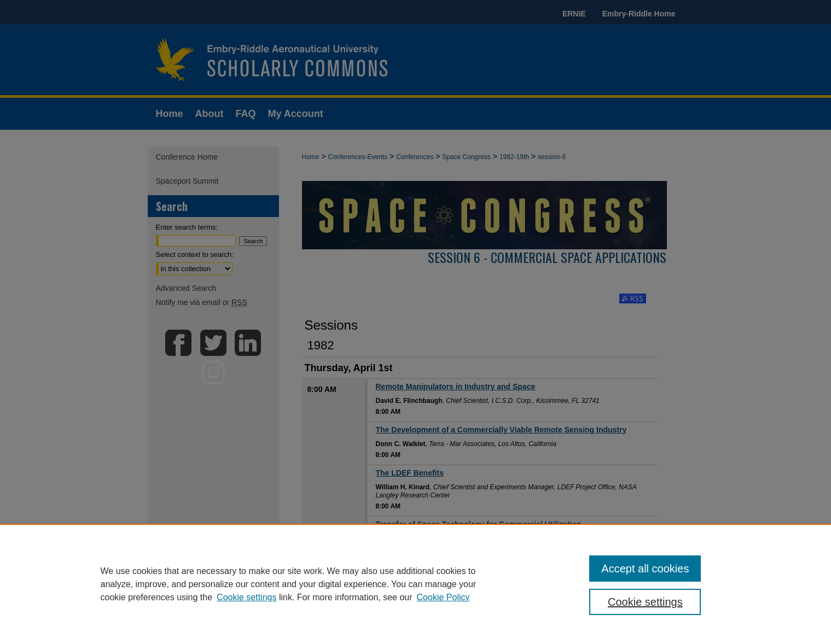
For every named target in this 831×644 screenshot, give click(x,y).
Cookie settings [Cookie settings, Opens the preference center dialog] (645, 602)
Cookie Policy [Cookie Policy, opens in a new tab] (443, 597)
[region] (415, 584)
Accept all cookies (645, 569)
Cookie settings (246, 597)
